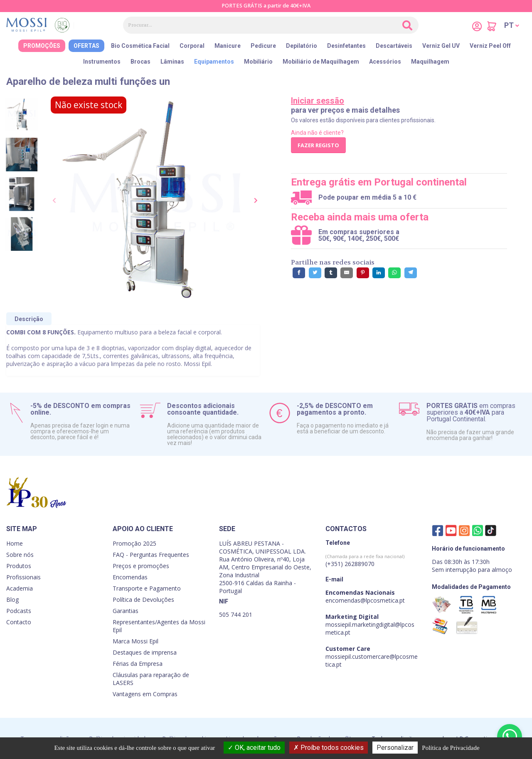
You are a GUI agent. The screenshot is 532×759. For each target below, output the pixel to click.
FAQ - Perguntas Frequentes (151, 555)
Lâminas (172, 62)
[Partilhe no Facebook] (299, 273)
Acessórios (385, 62)
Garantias (126, 611)
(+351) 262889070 (365, 560)
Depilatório (302, 46)
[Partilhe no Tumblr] (331, 273)
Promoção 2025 (134, 543)
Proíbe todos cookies (329, 748)
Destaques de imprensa (145, 652)
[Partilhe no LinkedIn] (379, 273)
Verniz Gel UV (441, 46)
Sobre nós (20, 555)
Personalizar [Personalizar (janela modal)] (395, 748)
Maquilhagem (430, 62)
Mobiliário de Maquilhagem (321, 62)
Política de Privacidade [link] (451, 748)
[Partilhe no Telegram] (411, 273)
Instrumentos (102, 62)
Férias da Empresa (138, 664)
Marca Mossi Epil (135, 641)
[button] (512, 25)
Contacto (19, 622)
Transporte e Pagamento (147, 588)
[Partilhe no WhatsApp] (394, 273)
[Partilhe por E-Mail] (347, 273)
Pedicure (263, 46)
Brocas (140, 62)
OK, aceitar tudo (254, 748)
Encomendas (130, 577)
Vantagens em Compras (145, 694)
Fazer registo (318, 145)
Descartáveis (394, 46)
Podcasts (19, 611)
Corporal (192, 46)
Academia (20, 588)
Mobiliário (258, 62)
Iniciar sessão (318, 101)
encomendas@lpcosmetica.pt (365, 600)
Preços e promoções (141, 566)
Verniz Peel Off (490, 46)
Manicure (228, 46)
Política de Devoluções (143, 600)
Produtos (19, 566)
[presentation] (55, 201)
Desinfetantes (346, 46)
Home (15, 543)
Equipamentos (214, 62)
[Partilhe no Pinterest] (363, 273)
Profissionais (23, 577)
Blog (12, 600)
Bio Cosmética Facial (140, 46)
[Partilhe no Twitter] (315, 273)
